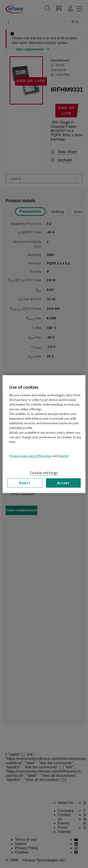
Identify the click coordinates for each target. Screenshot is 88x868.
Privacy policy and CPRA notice (31, 456)
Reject (25, 483)
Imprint (64, 456)
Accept (63, 483)
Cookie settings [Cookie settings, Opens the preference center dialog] (44, 473)
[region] (44, 434)
